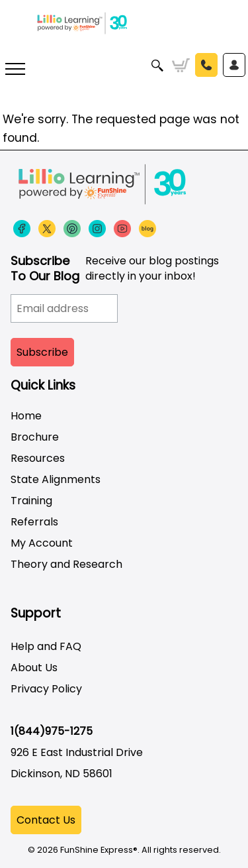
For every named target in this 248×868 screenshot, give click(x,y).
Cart (181, 66)
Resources (38, 458)
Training (31, 501)
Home (26, 416)
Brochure (35, 437)
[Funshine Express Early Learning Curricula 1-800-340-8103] (124, 33)
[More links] (16, 71)
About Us (34, 668)
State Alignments (56, 479)
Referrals (34, 522)
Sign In (234, 65)
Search (158, 66)
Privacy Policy (46, 689)
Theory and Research (66, 564)
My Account (42, 543)
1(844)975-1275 (52, 731)
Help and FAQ (46, 646)
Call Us (206, 65)
